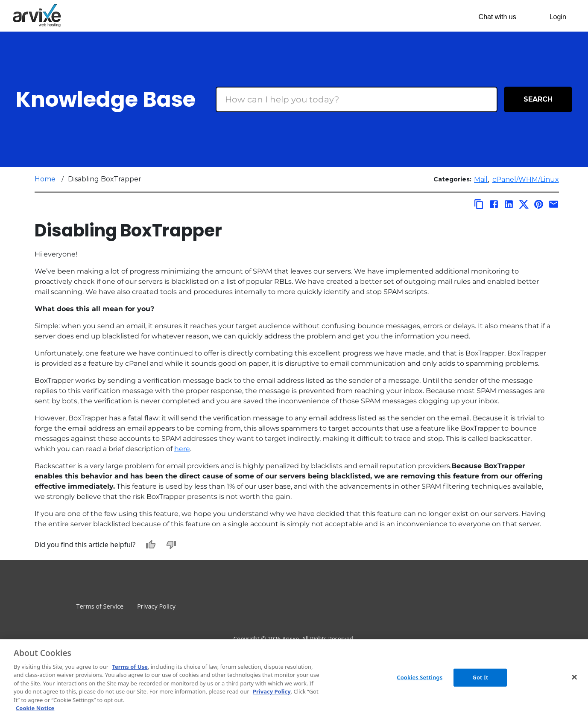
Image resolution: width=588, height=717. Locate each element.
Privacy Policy (156, 606)
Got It (480, 677)
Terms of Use (130, 667)
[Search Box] (357, 99)
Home (45, 179)
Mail (481, 179)
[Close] (574, 677)
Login (558, 17)
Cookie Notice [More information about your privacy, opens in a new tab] (35, 708)
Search (538, 99)
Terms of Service (100, 606)
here (182, 449)
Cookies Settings (420, 677)
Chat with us (497, 17)
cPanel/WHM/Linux (526, 179)
